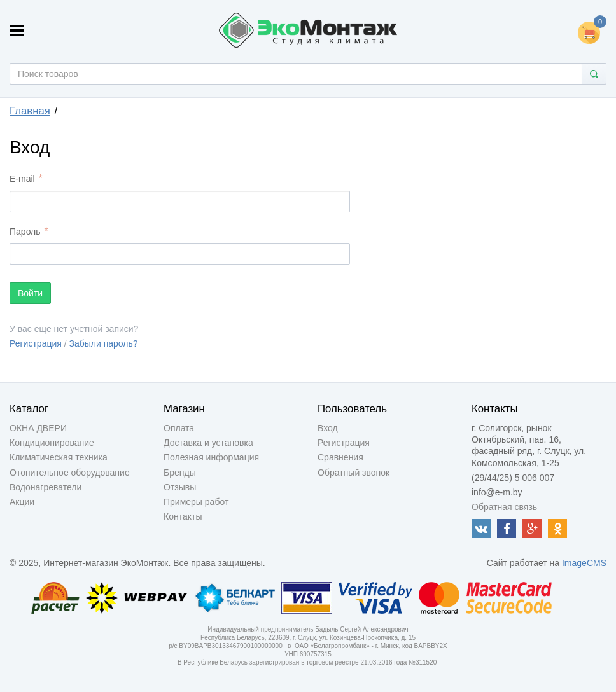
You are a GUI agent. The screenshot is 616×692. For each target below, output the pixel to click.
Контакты (183, 516)
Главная (30, 111)
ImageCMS (584, 563)
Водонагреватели (45, 487)
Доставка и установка (208, 443)
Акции (22, 502)
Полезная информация (211, 457)
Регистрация (36, 343)
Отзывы (180, 487)
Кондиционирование (52, 443)
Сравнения (340, 457)
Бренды (180, 473)
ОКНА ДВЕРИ (38, 428)
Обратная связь (504, 507)
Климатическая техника (59, 457)
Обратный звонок (353, 473)
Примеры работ (196, 502)
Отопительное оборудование (70, 473)
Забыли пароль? (104, 343)
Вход (328, 428)
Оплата (179, 428)
